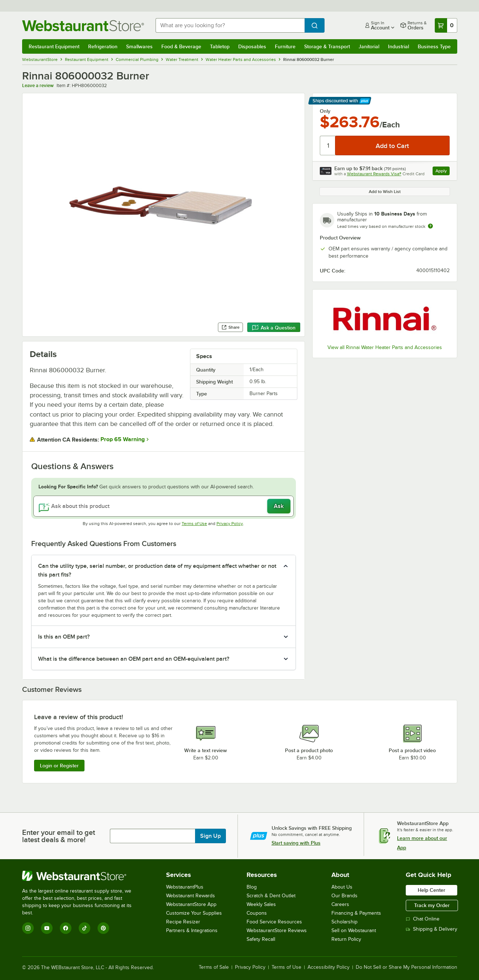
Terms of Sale (214, 967)
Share (230, 327)
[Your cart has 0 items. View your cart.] (446, 25)
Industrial (399, 46)
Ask (279, 506)
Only (325, 111)
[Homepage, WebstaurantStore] (83, 26)
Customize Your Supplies (194, 913)
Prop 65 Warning (123, 439)
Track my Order (432, 905)
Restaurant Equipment (54, 46)
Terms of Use (194, 524)
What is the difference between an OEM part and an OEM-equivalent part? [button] (134, 659)
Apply (443, 172)
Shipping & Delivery (431, 929)
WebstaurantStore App (191, 904)
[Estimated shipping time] (430, 226)
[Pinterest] (103, 928)
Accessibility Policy (329, 967)
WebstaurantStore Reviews (277, 930)
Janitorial (369, 46)
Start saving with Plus (296, 843)
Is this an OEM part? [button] (64, 637)
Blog (252, 887)
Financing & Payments (356, 913)
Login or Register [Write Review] (59, 766)
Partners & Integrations (192, 930)
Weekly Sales (261, 904)
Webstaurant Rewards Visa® (374, 174)
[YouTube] (47, 928)
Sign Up (210, 836)
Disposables (252, 46)
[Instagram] (28, 928)
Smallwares (139, 46)
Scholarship (344, 922)
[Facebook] (66, 928)
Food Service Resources (274, 922)
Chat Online (423, 919)
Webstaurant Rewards (191, 896)
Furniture (285, 46)
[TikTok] (84, 928)
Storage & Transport (327, 46)
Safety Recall (261, 939)
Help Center (431, 890)
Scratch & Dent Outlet (271, 896)
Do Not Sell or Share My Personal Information (406, 967)
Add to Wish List (385, 192)
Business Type (434, 46)
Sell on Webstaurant (354, 930)
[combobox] (230, 25)
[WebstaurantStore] (82, 876)
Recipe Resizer (183, 922)
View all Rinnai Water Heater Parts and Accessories (385, 347)
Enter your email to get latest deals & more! (59, 836)
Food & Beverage (181, 46)
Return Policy (346, 939)
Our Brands (344, 896)
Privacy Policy (230, 524)
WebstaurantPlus (185, 887)
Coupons (257, 913)
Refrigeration (103, 46)
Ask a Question (274, 328)
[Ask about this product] (164, 506)
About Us (342, 887)
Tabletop (220, 46)
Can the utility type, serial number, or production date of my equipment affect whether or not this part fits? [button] (157, 570)
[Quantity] (328, 145)
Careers (340, 904)
